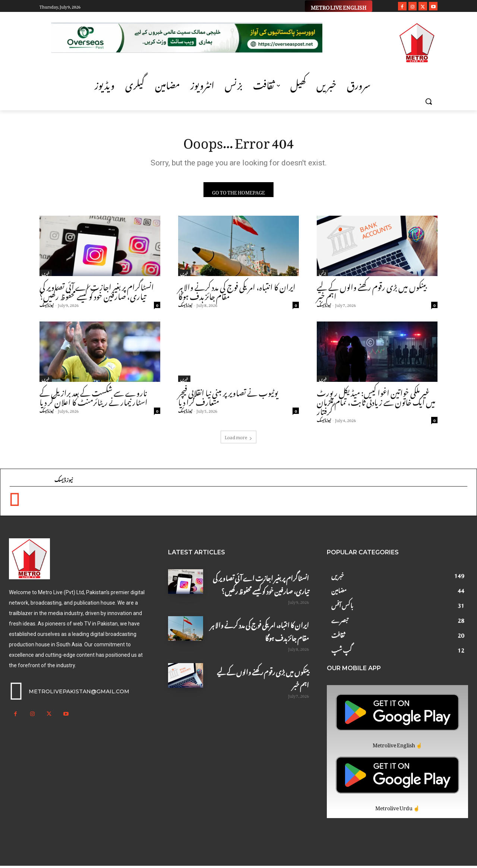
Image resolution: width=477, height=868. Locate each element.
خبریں (46, 275)
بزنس (322, 275)
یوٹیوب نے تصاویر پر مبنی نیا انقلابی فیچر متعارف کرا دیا (228, 398)
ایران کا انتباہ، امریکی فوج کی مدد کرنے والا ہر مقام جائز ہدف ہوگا (237, 292)
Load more (238, 438)
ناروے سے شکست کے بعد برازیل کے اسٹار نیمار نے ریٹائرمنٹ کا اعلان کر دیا (94, 398)
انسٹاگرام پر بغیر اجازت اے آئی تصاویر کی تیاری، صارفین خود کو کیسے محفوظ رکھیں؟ (97, 292)
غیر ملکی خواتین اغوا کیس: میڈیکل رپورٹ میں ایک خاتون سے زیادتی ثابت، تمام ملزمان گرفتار (376, 403)
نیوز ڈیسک (47, 307)
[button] (429, 101)
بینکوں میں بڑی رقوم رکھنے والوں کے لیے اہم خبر (372, 292)
